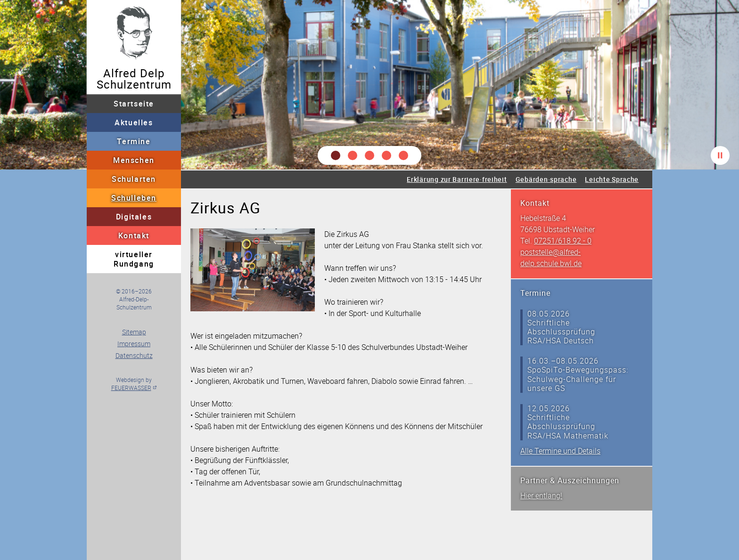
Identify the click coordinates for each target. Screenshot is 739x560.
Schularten (134, 179)
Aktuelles (134, 122)
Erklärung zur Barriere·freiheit (457, 179)
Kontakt (134, 235)
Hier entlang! (541, 495)
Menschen (134, 160)
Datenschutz (134, 355)
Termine (134, 141)
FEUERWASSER (131, 388)
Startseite (134, 104)
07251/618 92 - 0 (563, 241)
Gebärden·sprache (546, 179)
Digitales (134, 217)
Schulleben (134, 198)
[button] (336, 155)
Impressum (134, 344)
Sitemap (134, 332)
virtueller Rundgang (134, 259)
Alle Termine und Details (560, 451)
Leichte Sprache (612, 179)
